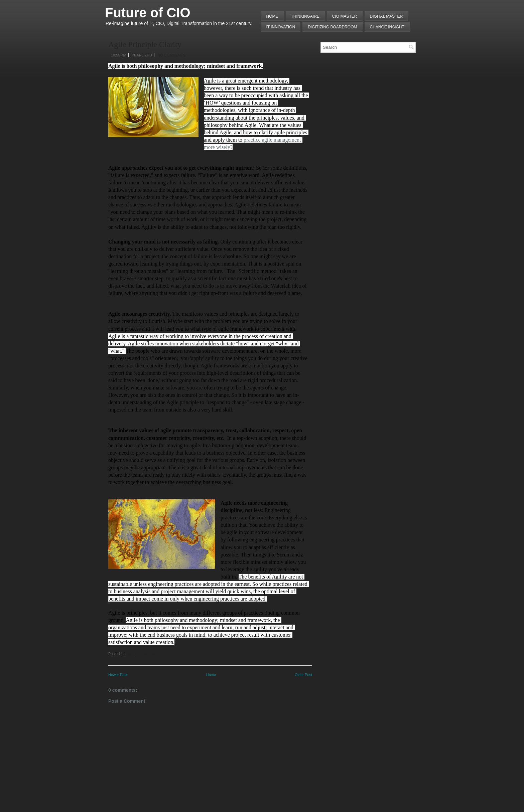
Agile (129, 654)
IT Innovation (281, 27)
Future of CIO (148, 13)
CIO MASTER (345, 16)
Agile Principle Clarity (145, 44)
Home (272, 16)
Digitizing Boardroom (332, 27)
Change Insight (387, 27)
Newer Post (118, 675)
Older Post (303, 675)
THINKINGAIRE (305, 16)
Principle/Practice (149, 654)
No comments (171, 55)
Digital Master (386, 16)
